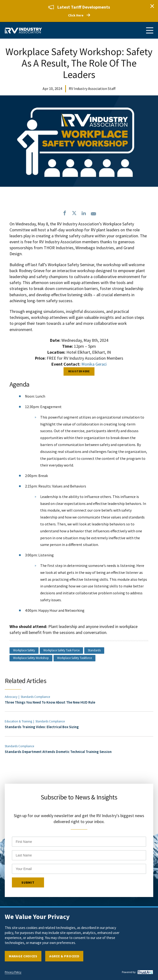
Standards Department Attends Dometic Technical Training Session (58, 752)
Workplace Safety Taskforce (74, 658)
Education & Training (18, 721)
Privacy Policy (13, 972)
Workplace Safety (24, 650)
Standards (94, 650)
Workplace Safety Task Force (61, 650)
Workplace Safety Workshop (31, 658)
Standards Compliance (35, 697)
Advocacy (11, 697)
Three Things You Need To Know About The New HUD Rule (50, 702)
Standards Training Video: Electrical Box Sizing (42, 727)
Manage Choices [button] (23, 956)
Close (152, 6)
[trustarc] (145, 972)
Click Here (76, 15)
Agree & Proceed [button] (64, 956)
